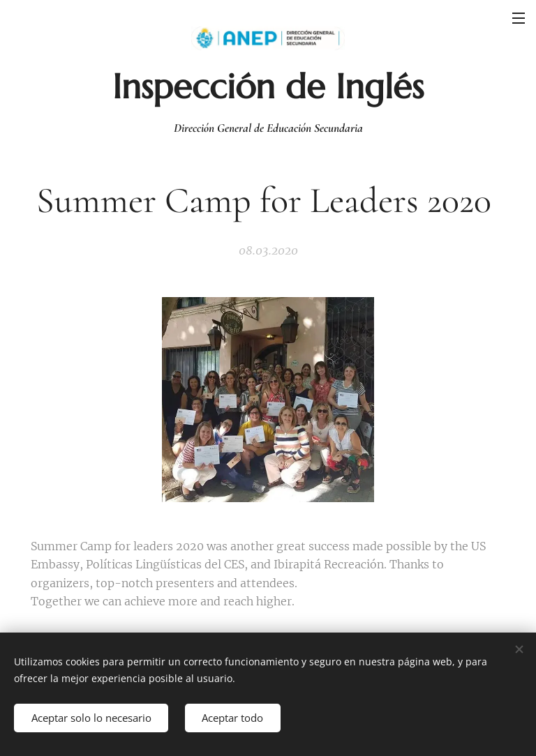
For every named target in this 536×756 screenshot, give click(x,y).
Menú (519, 18)
